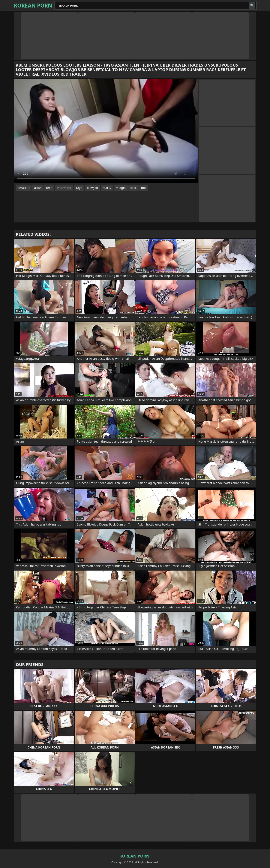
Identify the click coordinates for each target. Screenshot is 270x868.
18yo (79, 188)
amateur (24, 188)
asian (38, 188)
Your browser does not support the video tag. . (106, 131)
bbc (144, 188)
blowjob (92, 188)
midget (121, 188)
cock (133, 188)
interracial (64, 188)
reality (107, 188)
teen (49, 188)
